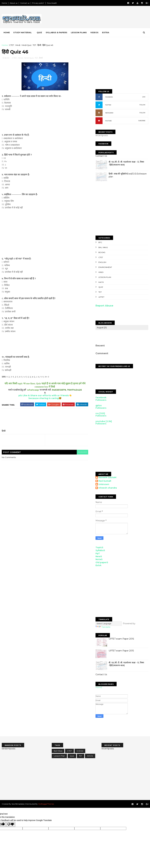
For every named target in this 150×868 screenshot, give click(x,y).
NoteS (99, 559)
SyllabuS (100, 550)
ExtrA (98, 565)
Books (102, 252)
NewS (99, 556)
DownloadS (52, 3)
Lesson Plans (79, 32)
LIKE (144, 97)
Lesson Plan (105, 277)
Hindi (18, 45)
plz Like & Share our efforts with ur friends (44, 395)
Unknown (104, 484)
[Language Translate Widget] (109, 624)
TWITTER (108, 105)
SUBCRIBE (142, 121)
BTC (100, 242)
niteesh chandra (108, 488)
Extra (106, 32)
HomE (99, 687)
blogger (82, 452)
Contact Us (101, 156)
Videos (94, 32)
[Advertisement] (95, 17)
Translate (103, 627)
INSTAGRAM (109, 113)
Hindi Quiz (27, 45)
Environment (105, 267)
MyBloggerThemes (46, 804)
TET (34, 45)
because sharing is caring (44, 398)
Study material (22, 32)
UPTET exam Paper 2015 (121, 651)
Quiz (39, 32)
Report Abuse (104, 306)
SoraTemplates (18, 804)
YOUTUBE (108, 121)
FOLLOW (142, 105)
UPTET (101, 297)
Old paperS (102, 562)
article (90, 756)
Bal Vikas (103, 247)
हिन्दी (39, 45)
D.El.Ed (80, 751)
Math (101, 282)
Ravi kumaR (105, 481)
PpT (98, 553)
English (102, 262)
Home (4, 3)
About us (14, 3)
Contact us (25, 3)
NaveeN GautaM (107, 477)
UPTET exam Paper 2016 (121, 639)
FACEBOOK (109, 97)
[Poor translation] (11, 824)
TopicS (99, 547)
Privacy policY (38, 3)
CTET (12, 45)
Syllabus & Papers (56, 32)
